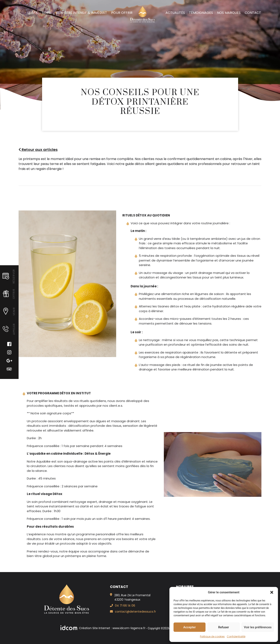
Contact (253, 13)
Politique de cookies (212, 636)
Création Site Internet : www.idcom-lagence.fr (103, 628)
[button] (272, 592)
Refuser (223, 627)
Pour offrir (122, 13)
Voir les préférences (258, 627)
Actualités (175, 13)
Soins (47, 13)
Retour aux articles (38, 150)
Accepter (189, 627)
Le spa (33, 13)
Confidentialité (236, 636)
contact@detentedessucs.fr (135, 612)
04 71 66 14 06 (125, 606)
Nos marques (229, 13)
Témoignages (201, 13)
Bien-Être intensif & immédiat (81, 13)
